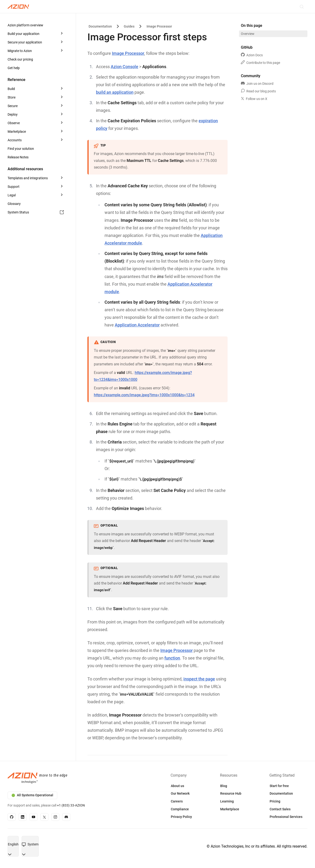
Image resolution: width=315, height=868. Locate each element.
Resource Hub (231, 793)
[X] (44, 817)
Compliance (180, 809)
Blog (224, 786)
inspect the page (199, 679)
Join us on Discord (257, 84)
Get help (14, 68)
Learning (227, 801)
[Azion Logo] (18, 7)
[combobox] (13, 844)
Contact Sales (280, 809)
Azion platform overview (25, 25)
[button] (36, 25)
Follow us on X (254, 99)
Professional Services (286, 817)
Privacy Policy (181, 817)
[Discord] (66, 817)
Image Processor (128, 53)
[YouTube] (33, 817)
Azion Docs (252, 55)
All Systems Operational (32, 795)
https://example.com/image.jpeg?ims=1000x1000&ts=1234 (144, 395)
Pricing (275, 801)
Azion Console (124, 67)
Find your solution (21, 149)
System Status (36, 212)
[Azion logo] (80, 778)
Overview (248, 34)
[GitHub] (12, 817)
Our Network (180, 793)
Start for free (279, 786)
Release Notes (18, 157)
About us (177, 786)
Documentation (281, 793)
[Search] (302, 7)
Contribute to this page (260, 63)
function (172, 658)
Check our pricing (20, 59)
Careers (177, 801)
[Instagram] (55, 817)
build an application (115, 92)
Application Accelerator (137, 325)
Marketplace (230, 809)
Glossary (14, 204)
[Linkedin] (23, 817)
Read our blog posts (258, 91)
